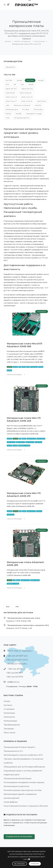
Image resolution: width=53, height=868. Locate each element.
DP (15, 84)
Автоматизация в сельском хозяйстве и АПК (23, 755)
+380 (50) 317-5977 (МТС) (17, 660)
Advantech (11, 67)
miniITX (38, 105)
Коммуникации (10, 721)
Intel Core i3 (11, 97)
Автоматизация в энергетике (16, 786)
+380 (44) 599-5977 (15, 673)
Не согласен (19, 864)
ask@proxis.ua (13, 682)
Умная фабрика (11, 802)
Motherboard (12, 109)
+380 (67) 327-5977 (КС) (17, 656)
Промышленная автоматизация (18, 779)
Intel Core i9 (27, 101)
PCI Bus (26, 109)
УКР (17, 607)
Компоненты (39, 41)
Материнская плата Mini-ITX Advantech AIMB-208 (24, 419)
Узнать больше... (16, 375)
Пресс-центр (9, 733)
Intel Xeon (42, 101)
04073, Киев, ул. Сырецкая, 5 (20, 651)
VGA (8, 118)
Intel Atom (10, 93)
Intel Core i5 (27, 97)
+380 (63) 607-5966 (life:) (17, 664)
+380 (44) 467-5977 (16, 669)
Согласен (35, 864)
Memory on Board (22, 105)
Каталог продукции (23, 41)
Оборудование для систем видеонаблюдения (24, 767)
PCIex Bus (38, 109)
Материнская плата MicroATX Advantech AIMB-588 (25, 345)
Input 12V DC (11, 89)
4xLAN (41, 80)
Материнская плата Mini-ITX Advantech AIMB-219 (24, 495)
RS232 (8, 114)
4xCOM (30, 80)
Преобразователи (12, 725)
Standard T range (34, 114)
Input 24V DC (27, 89)
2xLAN (19, 80)
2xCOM (9, 80)
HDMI (31, 84)
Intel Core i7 (11, 101)
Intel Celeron (26, 93)
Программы (9, 729)
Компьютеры (9, 713)
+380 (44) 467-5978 (15, 677)
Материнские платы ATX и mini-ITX (26, 44)
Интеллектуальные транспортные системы (23, 790)
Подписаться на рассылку (19, 837)
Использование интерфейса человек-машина (24, 782)
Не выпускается (22, 118)
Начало (8, 41)
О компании (9, 709)
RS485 (19, 114)
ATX (7, 84)
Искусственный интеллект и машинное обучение (26, 806)
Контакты (8, 705)
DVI (23, 84)
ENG (8, 607)
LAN (7, 105)
